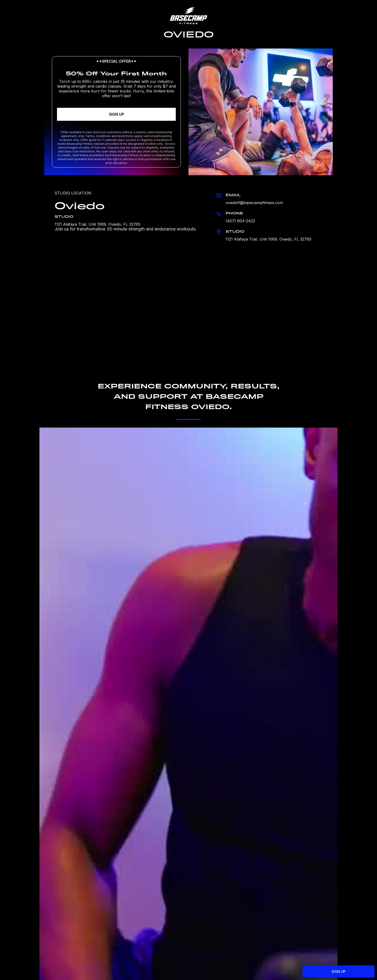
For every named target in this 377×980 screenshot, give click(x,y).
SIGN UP (116, 114)
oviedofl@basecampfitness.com (254, 203)
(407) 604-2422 (240, 221)
